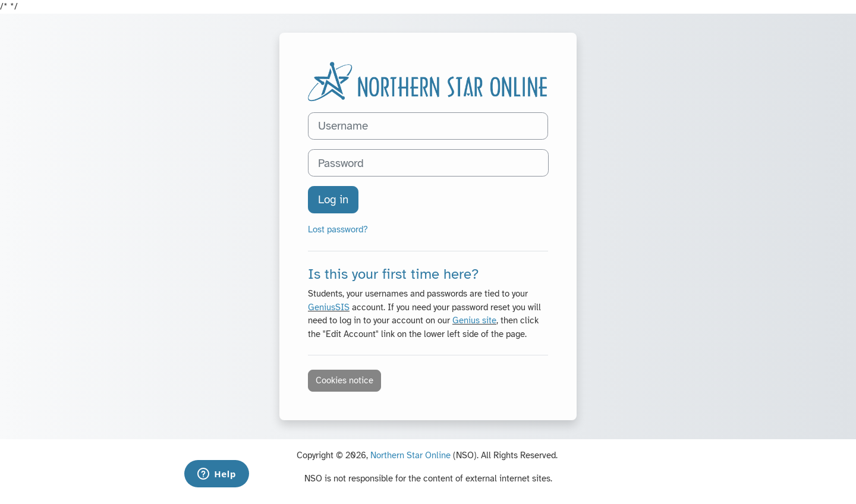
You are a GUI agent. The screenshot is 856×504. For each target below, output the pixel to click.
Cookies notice (344, 380)
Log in (333, 199)
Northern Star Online (410, 455)
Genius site (474, 320)
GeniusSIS (329, 307)
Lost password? (338, 229)
